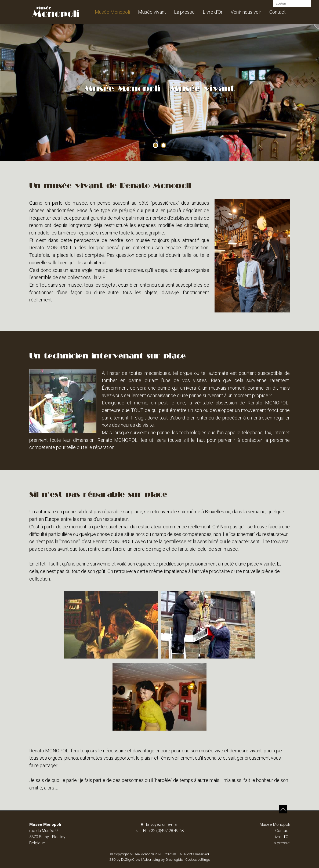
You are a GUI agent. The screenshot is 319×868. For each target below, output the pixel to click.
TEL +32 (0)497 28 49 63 (162, 831)
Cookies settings (198, 860)
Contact (278, 12)
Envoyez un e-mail (162, 824)
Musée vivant (152, 12)
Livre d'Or (213, 12)
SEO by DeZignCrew (125, 860)
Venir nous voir (246, 12)
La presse (184, 12)
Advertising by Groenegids (163, 860)
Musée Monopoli (112, 12)
